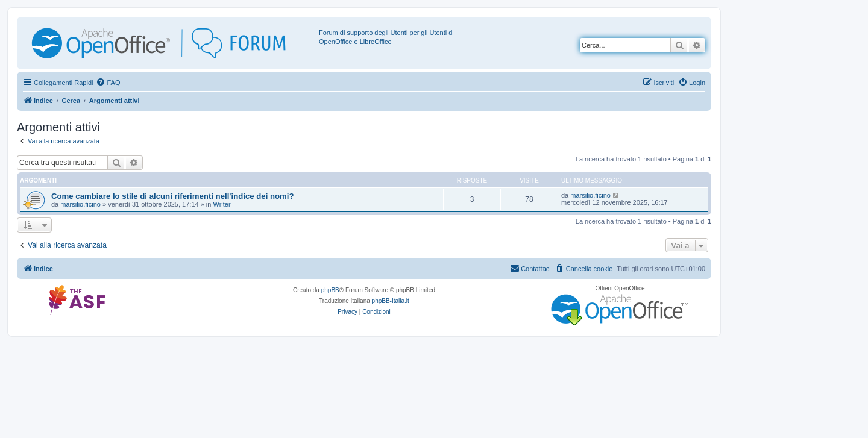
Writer (222, 204)
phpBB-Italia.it (391, 301)
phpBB (330, 290)
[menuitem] (108, 83)
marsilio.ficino (80, 204)
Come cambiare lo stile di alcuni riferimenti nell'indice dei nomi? (173, 196)
